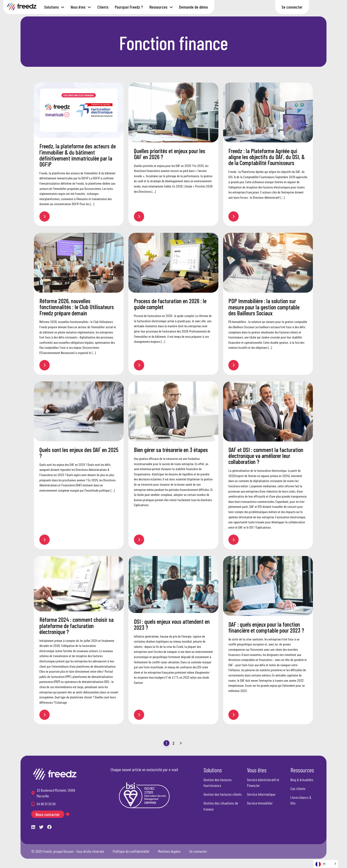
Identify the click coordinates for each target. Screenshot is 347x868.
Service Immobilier (260, 803)
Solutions (51, 7)
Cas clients (298, 788)
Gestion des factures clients (223, 794)
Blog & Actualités (302, 780)
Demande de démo (193, 7)
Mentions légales (169, 851)
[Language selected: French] (326, 864)
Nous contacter (48, 814)
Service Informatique (261, 794)
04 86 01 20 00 (46, 804)
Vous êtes (78, 7)
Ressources (158, 7)
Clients (103, 7)
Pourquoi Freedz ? (129, 7)
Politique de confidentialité (131, 851)
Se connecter (292, 7)
